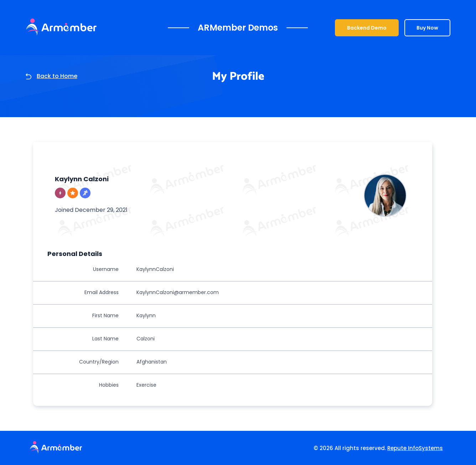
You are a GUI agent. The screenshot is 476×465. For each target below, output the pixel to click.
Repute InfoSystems (415, 448)
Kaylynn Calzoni (82, 179)
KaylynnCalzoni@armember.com (178, 292)
